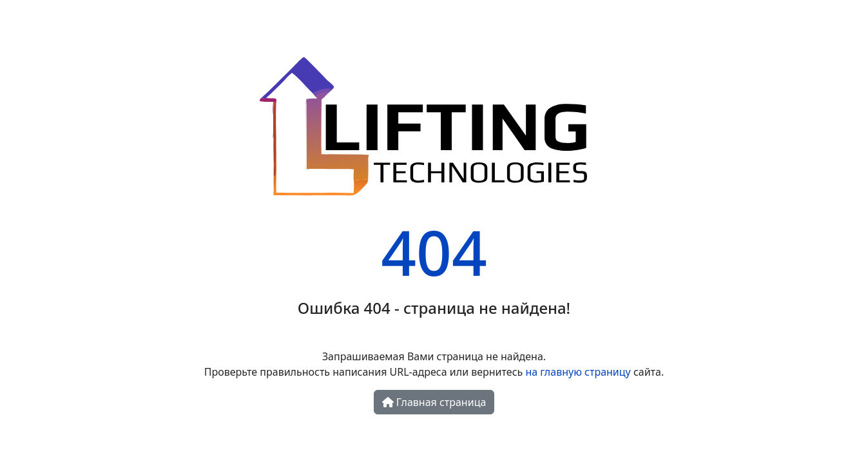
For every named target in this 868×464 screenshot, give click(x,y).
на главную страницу (578, 372)
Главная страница (434, 402)
